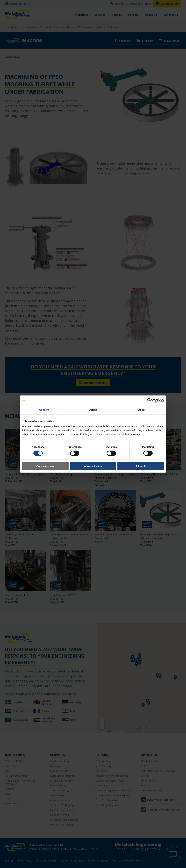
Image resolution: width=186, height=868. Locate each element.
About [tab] (142, 410)
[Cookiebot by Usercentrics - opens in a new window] (150, 400)
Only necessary (45, 466)
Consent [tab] (44, 410)
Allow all (141, 466)
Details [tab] (93, 410)
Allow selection (93, 466)
